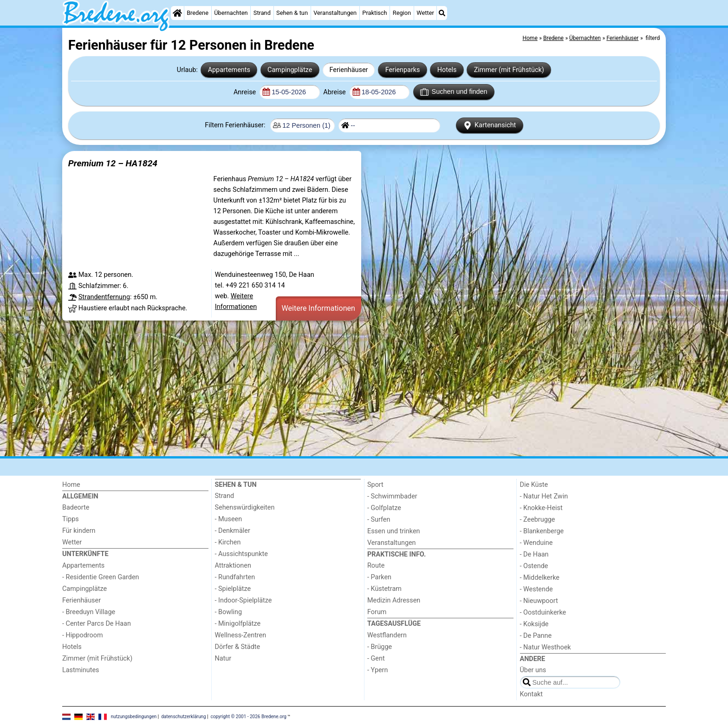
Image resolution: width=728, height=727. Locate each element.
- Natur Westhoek (546, 647)
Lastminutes (81, 670)
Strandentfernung (104, 297)
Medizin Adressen (394, 600)
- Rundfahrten (235, 577)
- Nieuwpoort (539, 601)
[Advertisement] (341, 388)
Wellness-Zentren (241, 635)
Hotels (447, 70)
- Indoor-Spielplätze (244, 600)
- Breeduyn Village (89, 612)
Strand (262, 13)
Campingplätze (290, 70)
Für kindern (79, 531)
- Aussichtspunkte (241, 554)
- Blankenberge (542, 531)
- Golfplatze (384, 508)
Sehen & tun (292, 13)
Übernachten (231, 13)
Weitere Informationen (318, 308)
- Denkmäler (233, 531)
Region (402, 13)
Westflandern (387, 635)
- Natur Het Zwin (544, 496)
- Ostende (534, 566)
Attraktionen (233, 566)
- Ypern (377, 670)
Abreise (335, 92)
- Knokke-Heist (541, 508)
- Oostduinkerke (543, 612)
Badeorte (76, 508)
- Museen (229, 519)
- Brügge (380, 647)
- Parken (379, 577)
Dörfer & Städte (238, 647)
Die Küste (534, 485)
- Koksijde (534, 624)
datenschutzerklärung (183, 716)
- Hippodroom (83, 635)
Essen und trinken (394, 531)
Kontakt (532, 694)
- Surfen (379, 520)
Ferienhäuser (348, 70)
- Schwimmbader (392, 496)
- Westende (536, 589)
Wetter (425, 13)
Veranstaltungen (335, 13)
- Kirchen (228, 542)
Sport (375, 485)
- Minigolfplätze (238, 624)
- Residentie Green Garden (101, 577)
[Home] (177, 13)
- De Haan (534, 554)
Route (376, 566)
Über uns (533, 670)
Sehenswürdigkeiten (245, 508)
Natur (223, 658)
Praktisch (374, 13)
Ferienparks (403, 70)
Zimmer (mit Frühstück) (509, 70)
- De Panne (536, 636)
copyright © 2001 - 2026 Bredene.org (249, 716)
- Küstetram (384, 589)
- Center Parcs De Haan (97, 624)
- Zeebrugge (538, 520)
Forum (377, 612)
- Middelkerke (540, 578)
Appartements (229, 70)
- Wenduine (536, 543)
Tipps (71, 519)
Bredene (198, 13)
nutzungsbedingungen (134, 716)
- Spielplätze (233, 589)
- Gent (376, 658)
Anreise (246, 92)
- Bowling (229, 612)
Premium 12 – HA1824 (113, 163)
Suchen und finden (454, 92)
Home (71, 485)
